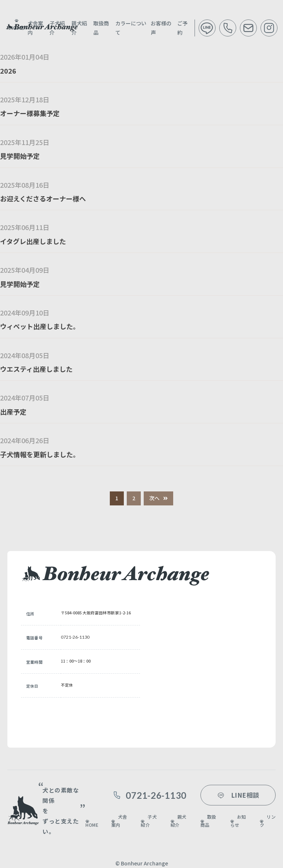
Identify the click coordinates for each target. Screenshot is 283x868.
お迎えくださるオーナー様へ (43, 198)
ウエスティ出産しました (36, 369)
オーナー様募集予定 (30, 113)
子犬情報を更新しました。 (40, 454)
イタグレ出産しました (33, 241)
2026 (8, 71)
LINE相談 (238, 795)
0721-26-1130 (75, 637)
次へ (154, 498)
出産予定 (13, 412)
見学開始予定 (20, 156)
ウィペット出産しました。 (40, 326)
